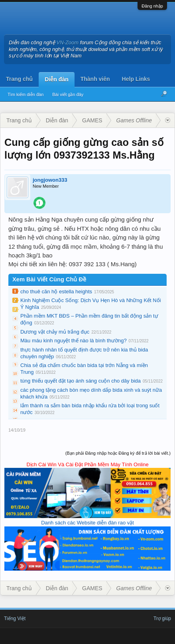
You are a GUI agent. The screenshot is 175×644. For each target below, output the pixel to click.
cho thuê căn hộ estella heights (56, 292)
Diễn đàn (56, 79)
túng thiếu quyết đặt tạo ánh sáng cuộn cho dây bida (81, 381)
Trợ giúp (162, 618)
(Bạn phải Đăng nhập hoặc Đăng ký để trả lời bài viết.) (118, 453)
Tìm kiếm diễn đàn (26, 94)
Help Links (136, 79)
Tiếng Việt (15, 618)
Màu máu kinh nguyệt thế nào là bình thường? (74, 341)
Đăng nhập (152, 6)
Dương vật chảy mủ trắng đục (55, 332)
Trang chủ (19, 79)
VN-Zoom (68, 42)
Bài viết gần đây (68, 94)
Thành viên (95, 79)
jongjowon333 (50, 180)
